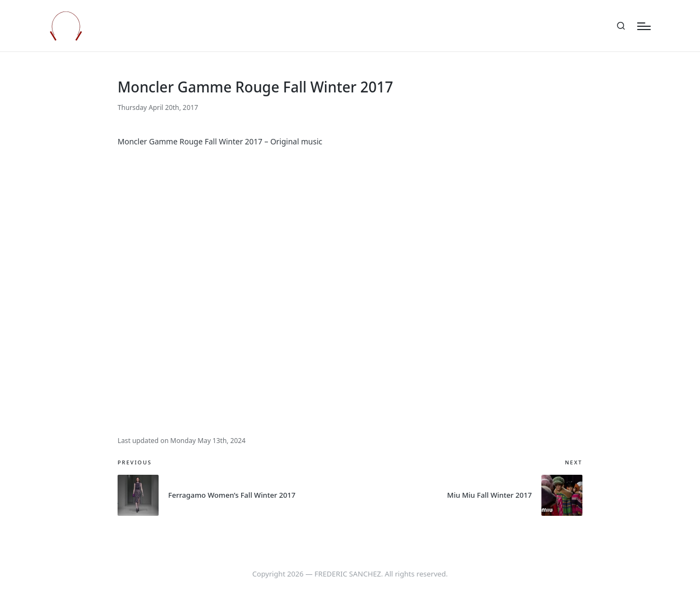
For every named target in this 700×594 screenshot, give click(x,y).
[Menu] (644, 26)
